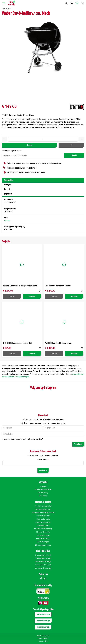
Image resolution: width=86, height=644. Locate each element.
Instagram (45, 579)
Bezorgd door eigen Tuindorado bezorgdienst (26, 172)
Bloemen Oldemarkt (43, 538)
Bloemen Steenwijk (43, 532)
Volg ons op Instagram (43, 388)
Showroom (8, 194)
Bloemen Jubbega (43, 535)
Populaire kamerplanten (43, 506)
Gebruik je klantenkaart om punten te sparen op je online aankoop (34, 163)
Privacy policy (43, 493)
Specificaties (9, 180)
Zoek (66, 3)
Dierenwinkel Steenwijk (43, 565)
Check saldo (43, 471)
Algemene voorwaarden (43, 489)
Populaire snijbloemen (43, 509)
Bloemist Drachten (43, 516)
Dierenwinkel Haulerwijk (43, 568)
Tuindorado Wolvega (43, 627)
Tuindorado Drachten (43, 615)
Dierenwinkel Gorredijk (43, 555)
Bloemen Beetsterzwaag (43, 529)
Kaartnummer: (43, 460)
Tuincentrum (43, 496)
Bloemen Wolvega (43, 525)
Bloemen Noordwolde (43, 545)
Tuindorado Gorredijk (43, 621)
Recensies (8, 189)
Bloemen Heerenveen (43, 522)
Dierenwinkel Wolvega (43, 562)
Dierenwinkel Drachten (43, 558)
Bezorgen (8, 185)
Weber (7, 220)
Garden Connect (43, 639)
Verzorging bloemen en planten (43, 512)
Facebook (41, 579)
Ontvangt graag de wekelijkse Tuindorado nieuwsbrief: (24, 439)
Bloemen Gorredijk (43, 519)
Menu (4, 3)
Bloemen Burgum (43, 542)
